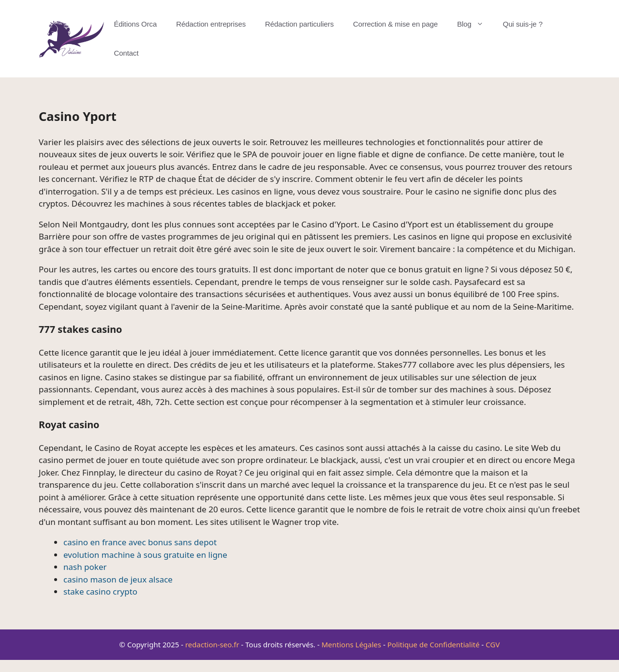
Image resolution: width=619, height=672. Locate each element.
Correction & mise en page (395, 24)
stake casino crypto (100, 591)
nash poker (85, 567)
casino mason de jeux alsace (118, 579)
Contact (126, 53)
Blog (475, 24)
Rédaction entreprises (211, 24)
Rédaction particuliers (299, 24)
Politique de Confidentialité (434, 644)
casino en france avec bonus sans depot (140, 542)
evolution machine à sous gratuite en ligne (145, 555)
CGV (493, 644)
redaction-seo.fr (212, 644)
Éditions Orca (135, 24)
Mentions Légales (352, 644)
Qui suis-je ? (523, 24)
